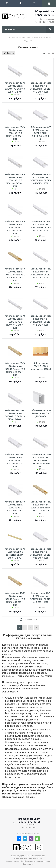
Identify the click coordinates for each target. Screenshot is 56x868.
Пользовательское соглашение (28, 858)
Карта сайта (28, 864)
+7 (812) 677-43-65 (44, 15)
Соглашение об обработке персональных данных (28, 861)
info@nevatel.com (44, 11)
